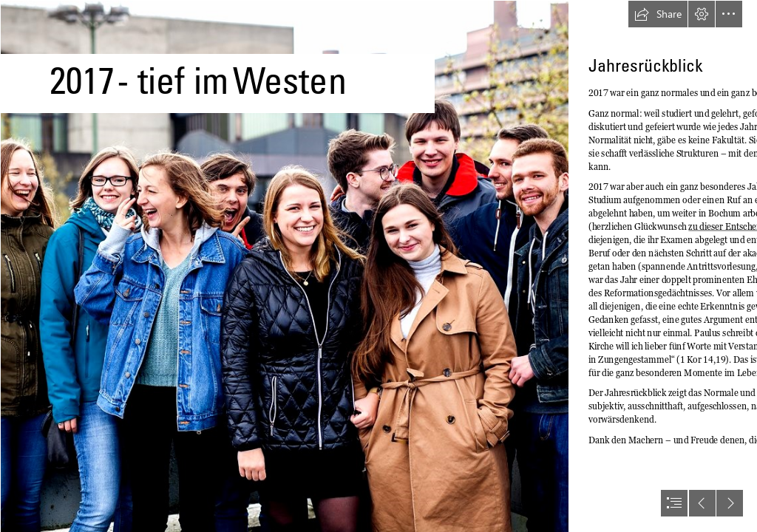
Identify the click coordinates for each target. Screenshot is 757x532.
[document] (378, 266)
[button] (658, 14)
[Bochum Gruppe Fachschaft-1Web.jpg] (284, 266)
